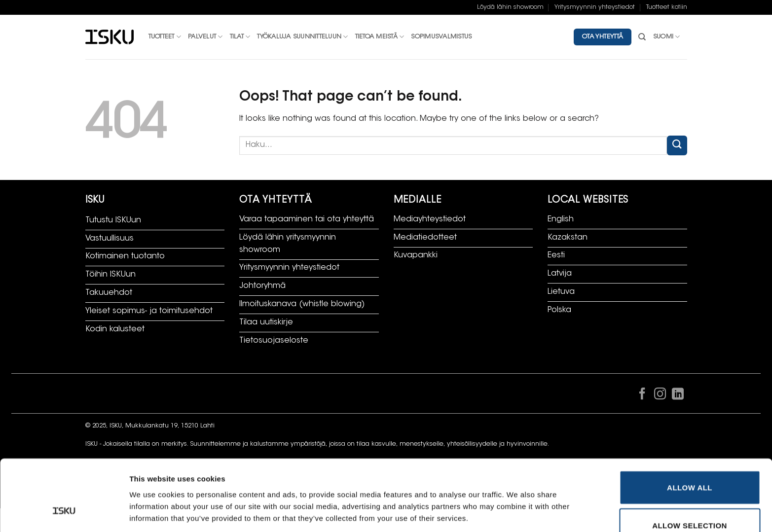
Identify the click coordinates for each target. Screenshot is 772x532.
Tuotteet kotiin (667, 7)
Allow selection (690, 465)
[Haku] (642, 37)
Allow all (690, 426)
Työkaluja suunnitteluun (302, 37)
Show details (520, 489)
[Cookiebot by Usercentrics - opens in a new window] (64, 513)
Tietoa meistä (380, 37)
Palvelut (205, 37)
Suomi (667, 37)
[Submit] (677, 145)
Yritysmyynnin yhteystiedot (595, 7)
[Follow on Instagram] (660, 396)
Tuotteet (165, 37)
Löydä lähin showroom (510, 7)
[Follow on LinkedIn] (678, 396)
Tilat (240, 37)
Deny (689, 503)
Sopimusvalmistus (441, 37)
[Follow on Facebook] (642, 396)
